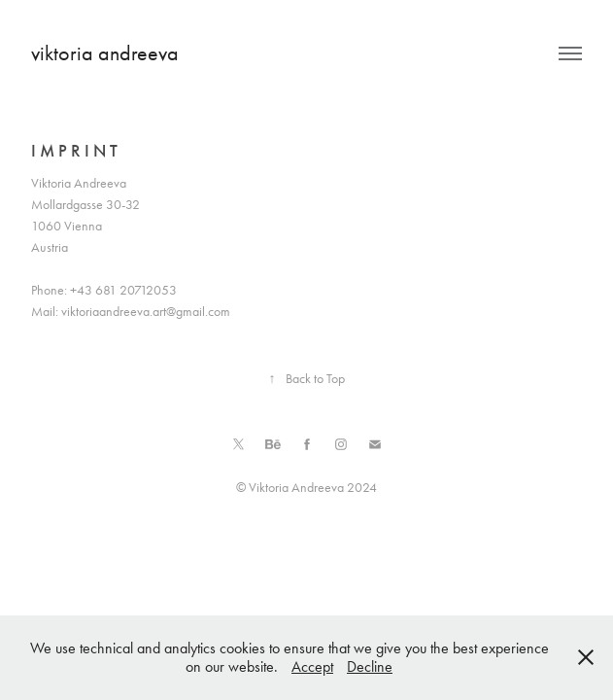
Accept (312, 666)
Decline (370, 666)
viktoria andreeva (105, 53)
